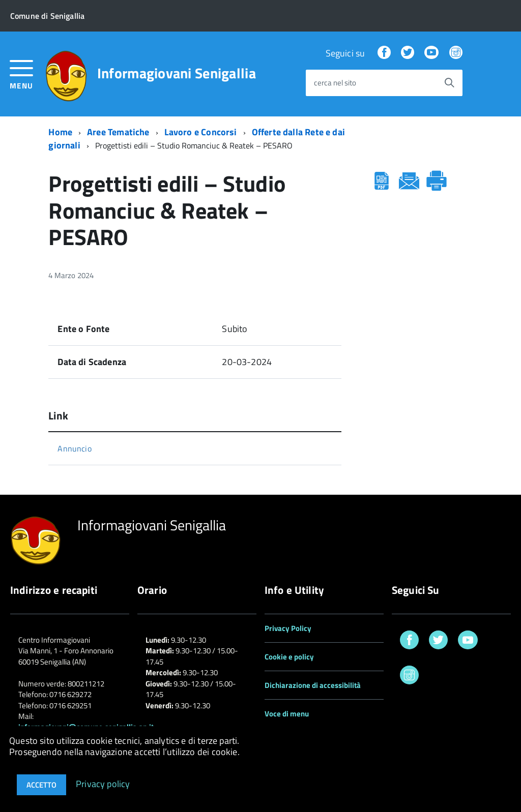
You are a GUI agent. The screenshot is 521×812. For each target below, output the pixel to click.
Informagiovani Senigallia (177, 73)
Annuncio (74, 448)
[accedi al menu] (22, 73)
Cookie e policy (289, 657)
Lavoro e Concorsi (201, 132)
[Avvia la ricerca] (449, 83)
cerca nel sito (335, 83)
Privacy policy (103, 783)
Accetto (41, 785)
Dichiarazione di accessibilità (313, 685)
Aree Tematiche (118, 132)
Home (60, 132)
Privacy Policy (288, 628)
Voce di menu (287, 714)
